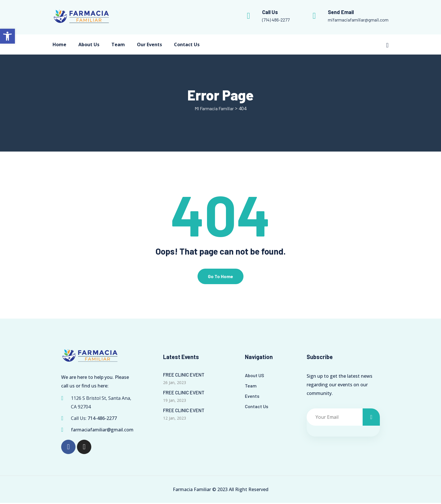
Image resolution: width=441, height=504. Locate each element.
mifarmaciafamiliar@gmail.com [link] (358, 20)
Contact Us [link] (187, 44)
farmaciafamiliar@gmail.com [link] (102, 431)
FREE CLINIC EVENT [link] (184, 376)
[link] (7, 36)
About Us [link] (89, 44)
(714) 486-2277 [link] (276, 20)
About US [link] (255, 376)
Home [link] (59, 44)
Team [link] (118, 44)
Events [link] (252, 397)
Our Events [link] (149, 44)
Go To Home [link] (220, 277)
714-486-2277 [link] (102, 419)
